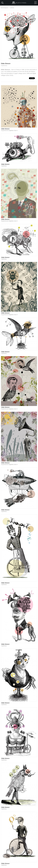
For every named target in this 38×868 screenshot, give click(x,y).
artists (12, 8)
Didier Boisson (5, 129)
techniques (5, 8)
